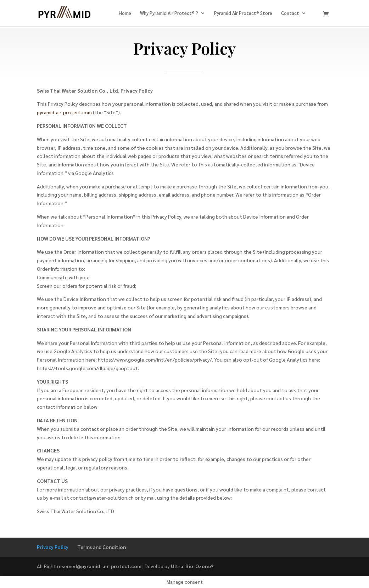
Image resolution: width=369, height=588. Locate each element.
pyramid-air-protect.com (64, 112)
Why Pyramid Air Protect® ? (169, 13)
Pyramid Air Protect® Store (243, 13)
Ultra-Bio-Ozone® (192, 566)
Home (125, 13)
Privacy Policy (53, 547)
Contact (290, 13)
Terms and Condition (102, 547)
